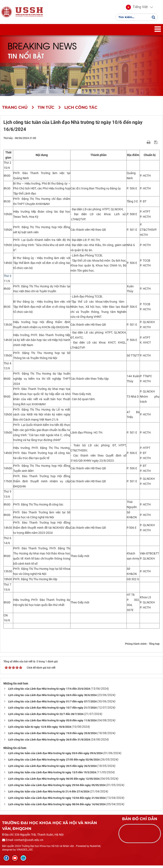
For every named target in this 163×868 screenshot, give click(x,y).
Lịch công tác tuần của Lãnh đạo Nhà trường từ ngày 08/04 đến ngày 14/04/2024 (57, 807)
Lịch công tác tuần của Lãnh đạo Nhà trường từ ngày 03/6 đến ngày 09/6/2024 (55, 756)
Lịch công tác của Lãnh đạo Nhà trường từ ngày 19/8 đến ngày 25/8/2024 (52, 736)
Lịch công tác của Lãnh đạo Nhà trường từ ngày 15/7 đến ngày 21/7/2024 (52, 710)
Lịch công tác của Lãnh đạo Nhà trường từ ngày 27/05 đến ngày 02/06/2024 (54, 762)
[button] (137, 9)
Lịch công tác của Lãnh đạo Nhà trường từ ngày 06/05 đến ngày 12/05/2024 (54, 781)
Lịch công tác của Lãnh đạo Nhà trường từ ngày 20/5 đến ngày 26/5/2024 (52, 769)
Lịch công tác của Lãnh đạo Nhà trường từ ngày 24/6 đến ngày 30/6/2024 (52, 698)
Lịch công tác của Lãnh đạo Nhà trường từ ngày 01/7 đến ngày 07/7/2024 (52, 704)
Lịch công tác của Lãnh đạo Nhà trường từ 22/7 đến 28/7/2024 (46, 717)
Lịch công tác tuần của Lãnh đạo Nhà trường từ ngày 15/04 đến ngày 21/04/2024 (57, 801)
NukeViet (95, 849)
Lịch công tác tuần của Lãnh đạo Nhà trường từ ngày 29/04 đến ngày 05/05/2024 (57, 788)
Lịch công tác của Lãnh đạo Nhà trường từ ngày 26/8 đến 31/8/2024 (49, 742)
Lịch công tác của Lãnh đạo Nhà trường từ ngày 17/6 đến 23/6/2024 (49, 691)
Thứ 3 (7, 278)
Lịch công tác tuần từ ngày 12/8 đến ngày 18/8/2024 (40, 730)
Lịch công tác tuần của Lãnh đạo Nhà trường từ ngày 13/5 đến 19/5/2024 (52, 775)
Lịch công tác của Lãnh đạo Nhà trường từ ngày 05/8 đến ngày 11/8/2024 (52, 723)
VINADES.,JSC (25, 852)
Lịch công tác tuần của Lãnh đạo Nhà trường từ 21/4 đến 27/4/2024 (49, 794)
